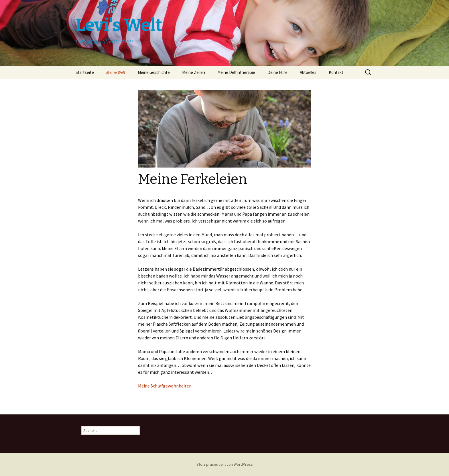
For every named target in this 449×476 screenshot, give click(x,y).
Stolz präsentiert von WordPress (225, 464)
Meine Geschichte (154, 72)
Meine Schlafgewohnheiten (165, 386)
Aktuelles (308, 72)
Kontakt (336, 72)
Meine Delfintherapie (236, 72)
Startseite (85, 72)
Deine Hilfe (277, 72)
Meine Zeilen (194, 72)
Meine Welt (116, 72)
